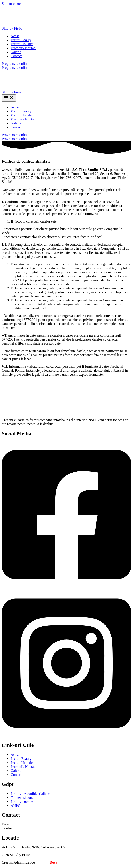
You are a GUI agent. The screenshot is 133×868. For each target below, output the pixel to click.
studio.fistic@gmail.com (30, 824)
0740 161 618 (24, 828)
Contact (16, 56)
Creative (46, 862)
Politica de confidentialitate (30, 794)
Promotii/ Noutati (23, 48)
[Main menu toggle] (9, 98)
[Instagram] (66, 736)
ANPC (16, 806)
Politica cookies (22, 802)
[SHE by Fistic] (19, 24)
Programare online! (16, 68)
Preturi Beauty (21, 40)
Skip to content (13, 4)
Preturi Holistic (22, 44)
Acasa (15, 36)
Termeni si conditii (24, 798)
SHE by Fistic (12, 28)
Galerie (16, 52)
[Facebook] (66, 587)
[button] (66, 64)
